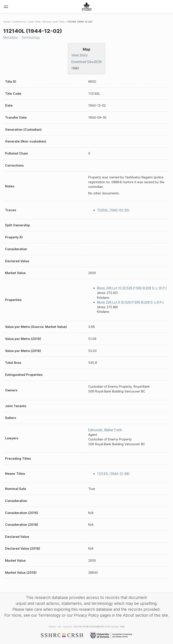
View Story (79, 55)
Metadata (11, 37)
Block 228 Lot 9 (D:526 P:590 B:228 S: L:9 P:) (130, 302)
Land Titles (34, 22)
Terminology (31, 37)
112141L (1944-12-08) (113, 474)
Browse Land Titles (54, 22)
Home (7, 22)
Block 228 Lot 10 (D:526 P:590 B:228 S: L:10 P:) (132, 288)
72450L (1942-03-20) (113, 210)
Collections (19, 22)
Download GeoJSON (86, 62)
